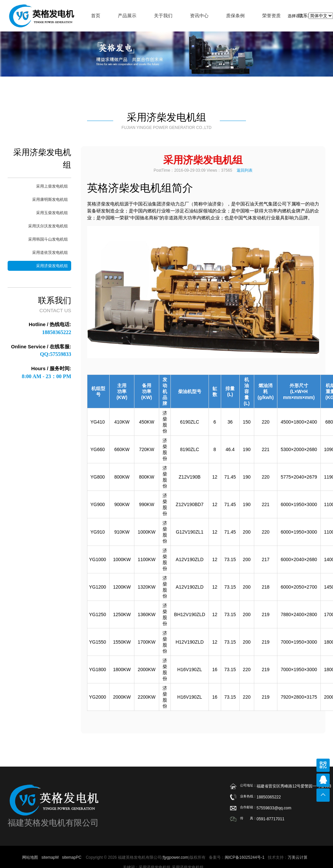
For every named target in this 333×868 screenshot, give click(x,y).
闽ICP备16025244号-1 (245, 857)
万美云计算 (298, 857)
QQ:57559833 (56, 354)
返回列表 (245, 170)
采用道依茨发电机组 (50, 253)
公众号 (323, 765)
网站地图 (30, 857)
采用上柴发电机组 (52, 186)
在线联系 (323, 780)
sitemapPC (72, 857)
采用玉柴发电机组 (52, 213)
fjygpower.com (176, 857)
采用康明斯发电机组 (50, 200)
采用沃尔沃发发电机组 (48, 226)
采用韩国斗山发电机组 (48, 239)
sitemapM (50, 857)
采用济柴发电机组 (52, 266)
